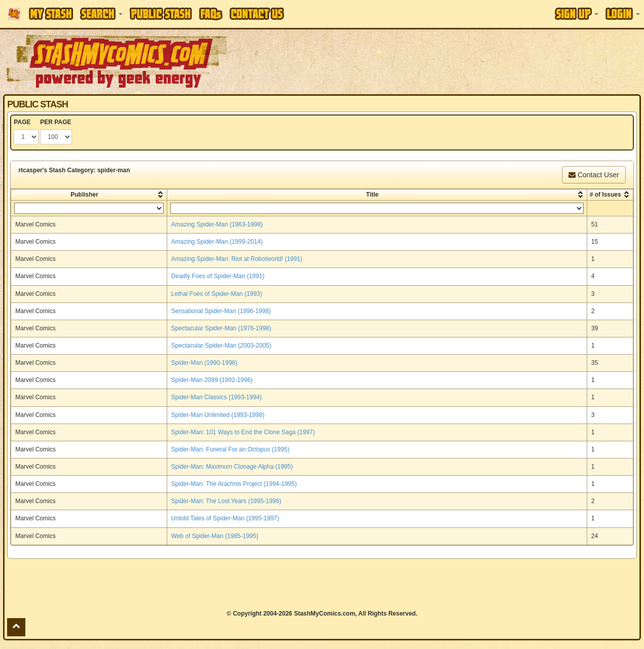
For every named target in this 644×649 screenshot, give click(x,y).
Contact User (594, 175)
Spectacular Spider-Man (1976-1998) (221, 328)
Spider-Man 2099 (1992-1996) (212, 380)
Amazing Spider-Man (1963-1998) (217, 224)
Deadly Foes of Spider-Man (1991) (218, 276)
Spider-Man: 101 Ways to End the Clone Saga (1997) (243, 432)
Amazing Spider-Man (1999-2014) (217, 242)
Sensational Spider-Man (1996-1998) (221, 311)
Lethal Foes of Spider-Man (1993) (217, 294)
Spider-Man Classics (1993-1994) (217, 397)
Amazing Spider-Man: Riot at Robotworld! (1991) (237, 259)
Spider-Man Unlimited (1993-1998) (218, 415)
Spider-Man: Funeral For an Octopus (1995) (230, 449)
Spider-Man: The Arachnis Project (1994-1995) (234, 484)
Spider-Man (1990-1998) (204, 363)
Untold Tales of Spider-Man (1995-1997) (225, 518)
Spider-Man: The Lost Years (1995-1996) (226, 501)
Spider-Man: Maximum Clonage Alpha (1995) (232, 467)
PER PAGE (55, 122)
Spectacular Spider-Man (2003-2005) (221, 346)
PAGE (22, 122)
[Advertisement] (456, 61)
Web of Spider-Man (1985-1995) (215, 536)
